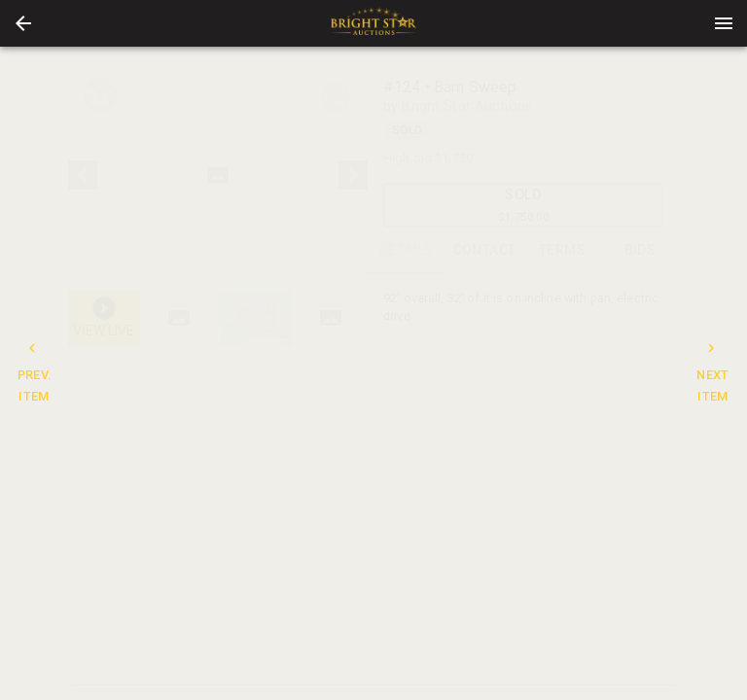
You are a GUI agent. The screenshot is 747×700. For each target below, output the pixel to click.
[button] (23, 23)
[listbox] (218, 175)
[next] (353, 175)
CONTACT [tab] (484, 251)
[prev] (83, 175)
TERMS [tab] (562, 251)
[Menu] (724, 23)
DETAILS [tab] (407, 251)
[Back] (23, 23)
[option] (218, 175)
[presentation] (373, 23)
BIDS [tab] (640, 251)
